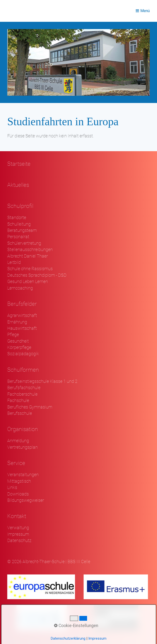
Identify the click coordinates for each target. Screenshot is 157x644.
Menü (145, 11)
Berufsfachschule (24, 388)
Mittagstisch (19, 481)
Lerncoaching (20, 288)
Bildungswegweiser (26, 500)
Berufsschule (20, 413)
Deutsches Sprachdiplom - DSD (37, 275)
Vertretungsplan (22, 447)
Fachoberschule (22, 394)
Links (12, 487)
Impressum (18, 534)
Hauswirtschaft (22, 328)
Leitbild (14, 262)
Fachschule (18, 401)
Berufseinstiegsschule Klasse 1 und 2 (42, 381)
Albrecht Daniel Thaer (28, 256)
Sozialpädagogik (23, 354)
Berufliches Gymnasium (30, 407)
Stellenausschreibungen (30, 250)
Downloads (18, 494)
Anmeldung (18, 441)
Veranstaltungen (23, 475)
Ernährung (17, 322)
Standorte (17, 218)
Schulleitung (19, 224)
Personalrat (18, 237)
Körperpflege (19, 347)
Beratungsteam (22, 230)
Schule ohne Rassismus (30, 269)
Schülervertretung (24, 243)
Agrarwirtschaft (22, 315)
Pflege (13, 335)
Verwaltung (18, 528)
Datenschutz (19, 541)
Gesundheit (18, 341)
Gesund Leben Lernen (28, 282)
